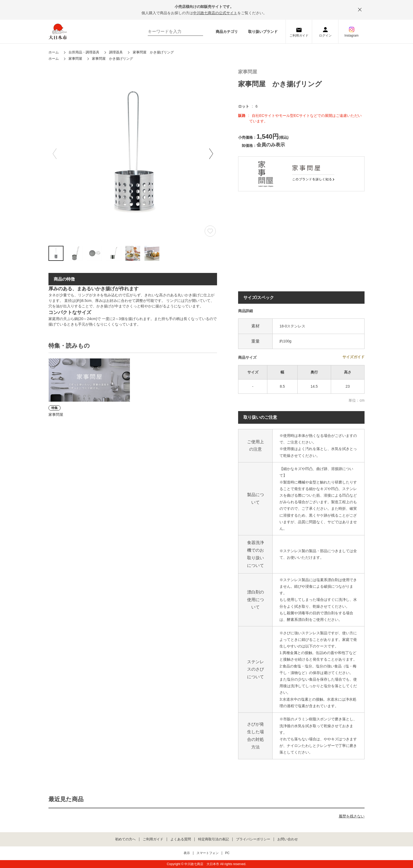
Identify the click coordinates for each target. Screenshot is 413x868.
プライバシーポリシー (253, 839)
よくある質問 (181, 839)
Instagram (351, 36)
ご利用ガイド (299, 36)
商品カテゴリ (227, 32)
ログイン (325, 36)
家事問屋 (248, 72)
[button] (211, 154)
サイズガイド (353, 357)
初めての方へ (125, 839)
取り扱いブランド (263, 32)
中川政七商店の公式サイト (215, 13)
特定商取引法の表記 (213, 839)
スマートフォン (208, 853)
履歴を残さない (352, 816)
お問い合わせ (288, 839)
